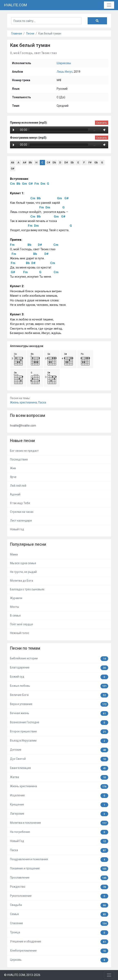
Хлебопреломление (59, 951)
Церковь (59, 960)
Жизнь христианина (23, 402)
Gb (96, 162)
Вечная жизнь (59, 713)
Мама (14, 554)
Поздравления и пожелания (59, 860)
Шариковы (64, 63)
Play (14, 130)
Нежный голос (20, 633)
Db (54, 162)
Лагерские (59, 814)
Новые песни (22, 441)
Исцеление (59, 796)
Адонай (15, 494)
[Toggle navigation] (109, 5)
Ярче (13, 477)
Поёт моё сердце (22, 624)
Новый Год (59, 841)
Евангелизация (59, 768)
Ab (13, 162)
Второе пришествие (59, 732)
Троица (59, 933)
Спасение (59, 923)
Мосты (14, 607)
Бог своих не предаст (24, 451)
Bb (30, 162)
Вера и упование (59, 704)
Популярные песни (28, 544)
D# (66, 162)
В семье (15, 616)
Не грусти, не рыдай (23, 572)
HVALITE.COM (15, 5)
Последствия (19, 459)
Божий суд (59, 677)
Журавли (16, 598)
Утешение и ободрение (59, 942)
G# (13, 169)
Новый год (17, 529)
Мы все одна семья (23, 563)
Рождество (59, 887)
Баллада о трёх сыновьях (27, 589)
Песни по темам (25, 648)
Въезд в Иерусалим (59, 741)
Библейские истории (59, 659)
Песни (30, 33)
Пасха (42, 402)
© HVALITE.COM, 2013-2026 (22, 975)
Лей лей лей (18, 486)
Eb (72, 162)
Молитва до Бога (22, 581)
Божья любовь (59, 686)
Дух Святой (59, 759)
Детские (59, 750)
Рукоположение (59, 896)
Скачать (101, 123)
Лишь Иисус (65, 72)
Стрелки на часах (22, 512)
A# (25, 162)
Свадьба (59, 905)
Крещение (59, 805)
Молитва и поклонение (59, 823)
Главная (17, 33)
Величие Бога (59, 695)
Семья (59, 914)
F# (90, 162)
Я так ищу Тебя (20, 503)
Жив (13, 468)
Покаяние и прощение (59, 869)
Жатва (59, 777)
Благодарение (59, 668)
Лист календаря (21, 521)
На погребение (59, 832)
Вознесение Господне (59, 723)
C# (48, 162)
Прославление (59, 878)
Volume (104, 130)
